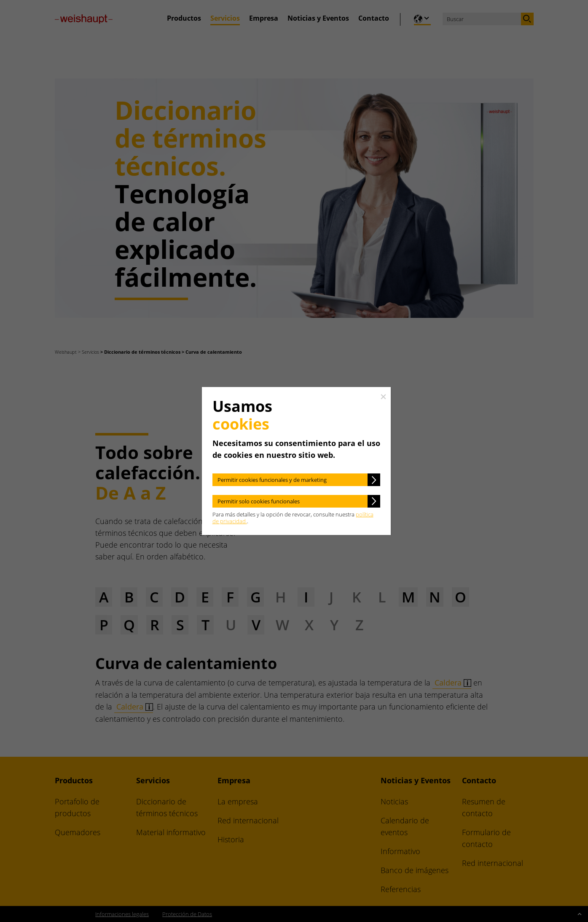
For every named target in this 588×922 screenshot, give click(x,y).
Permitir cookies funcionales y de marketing (272, 480)
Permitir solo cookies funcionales (259, 501)
